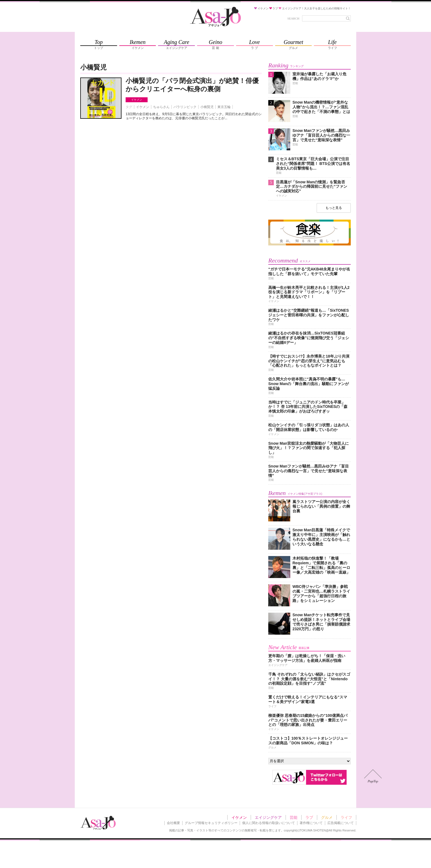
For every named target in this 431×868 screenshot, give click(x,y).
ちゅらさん (161, 107)
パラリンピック (185, 107)
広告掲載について (341, 823)
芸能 (294, 817)
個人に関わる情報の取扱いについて (269, 823)
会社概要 (173, 823)
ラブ (309, 817)
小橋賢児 (207, 107)
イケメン (137, 100)
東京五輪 (224, 107)
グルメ (327, 817)
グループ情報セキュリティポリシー (211, 823)
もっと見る (334, 208)
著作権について (311, 823)
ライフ (346, 817)
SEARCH (293, 18)
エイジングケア (268, 817)
